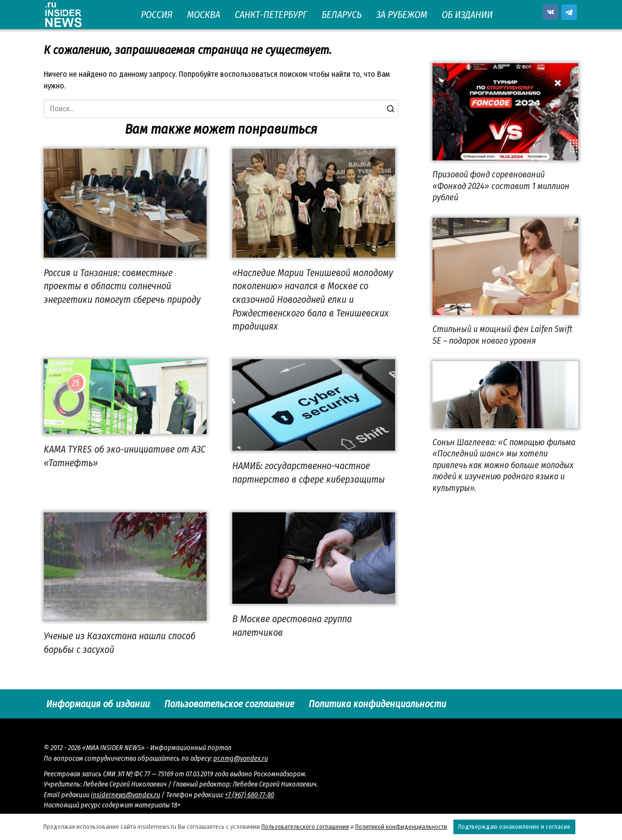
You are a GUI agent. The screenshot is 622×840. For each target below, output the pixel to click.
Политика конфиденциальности (377, 704)
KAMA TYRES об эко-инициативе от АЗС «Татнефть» (125, 456)
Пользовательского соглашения (305, 827)
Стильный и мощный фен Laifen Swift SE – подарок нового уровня (502, 335)
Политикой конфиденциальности (401, 827)
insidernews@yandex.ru (125, 795)
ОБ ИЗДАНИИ (467, 15)
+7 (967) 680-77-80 (250, 795)
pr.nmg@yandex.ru (241, 759)
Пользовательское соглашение (229, 704)
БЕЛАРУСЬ (342, 15)
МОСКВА (204, 15)
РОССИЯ (157, 15)
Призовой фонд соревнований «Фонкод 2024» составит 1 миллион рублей (501, 186)
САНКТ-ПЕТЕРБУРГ (271, 15)
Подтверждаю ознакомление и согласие (514, 827)
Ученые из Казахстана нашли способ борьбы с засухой (120, 643)
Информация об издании (98, 704)
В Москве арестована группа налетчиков (292, 626)
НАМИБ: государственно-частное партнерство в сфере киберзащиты (309, 472)
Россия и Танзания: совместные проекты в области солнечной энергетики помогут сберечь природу (122, 286)
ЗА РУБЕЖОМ (402, 15)
